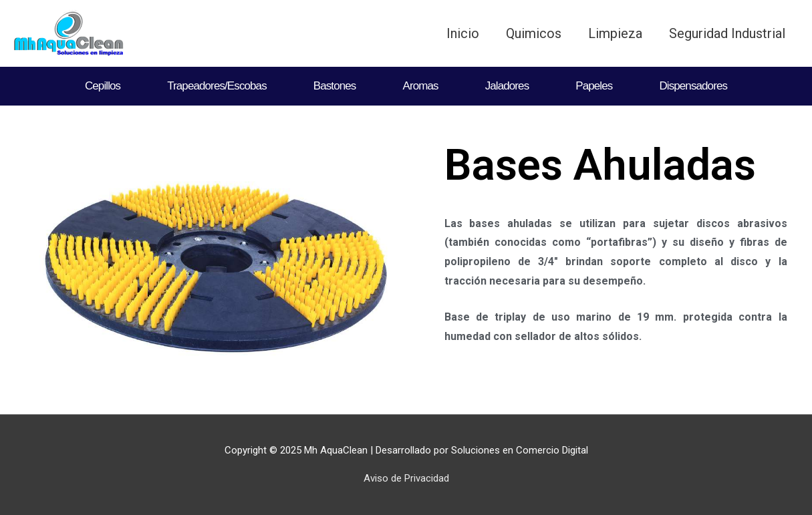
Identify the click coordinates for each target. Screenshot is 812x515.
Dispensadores (693, 86)
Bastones (335, 86)
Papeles (594, 86)
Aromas (420, 86)
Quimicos (534, 33)
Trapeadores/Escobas (217, 86)
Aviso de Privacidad (406, 478)
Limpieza (615, 33)
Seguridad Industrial (727, 33)
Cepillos (103, 86)
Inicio (463, 33)
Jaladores (507, 86)
